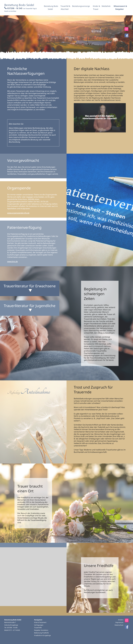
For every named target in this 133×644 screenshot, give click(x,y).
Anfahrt (121, 620)
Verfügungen (39, 625)
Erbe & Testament (40, 622)
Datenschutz (119, 625)
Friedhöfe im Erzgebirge (42, 635)
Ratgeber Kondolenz (41, 630)
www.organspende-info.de (18, 213)
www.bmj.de (12, 261)
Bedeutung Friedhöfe (41, 633)
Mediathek (106, 6)
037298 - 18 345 (15, 8)
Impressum (119, 622)
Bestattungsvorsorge (81, 6)
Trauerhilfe (38, 628)
